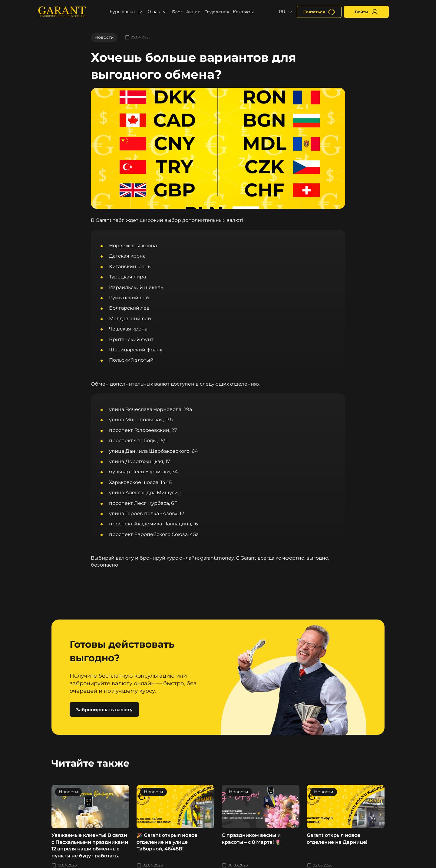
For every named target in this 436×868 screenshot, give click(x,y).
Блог (177, 12)
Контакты (243, 12)
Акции (193, 12)
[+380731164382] (319, 12)
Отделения (217, 12)
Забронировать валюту (104, 710)
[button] (127, 12)
